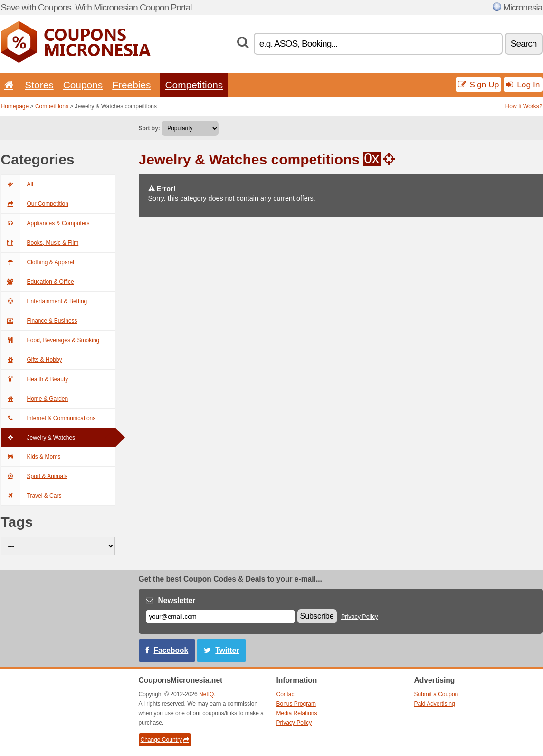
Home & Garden (35, 399)
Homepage (15, 106)
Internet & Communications (48, 418)
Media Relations (297, 713)
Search (524, 43)
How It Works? (524, 106)
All (17, 184)
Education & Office (38, 282)
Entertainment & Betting (44, 301)
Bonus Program (296, 704)
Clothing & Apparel (38, 262)
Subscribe (317, 616)
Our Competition (35, 204)
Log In (523, 85)
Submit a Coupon (436, 694)
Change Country (165, 740)
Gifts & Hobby (32, 360)
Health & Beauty (35, 379)
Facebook (171, 650)
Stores (39, 85)
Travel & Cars (31, 496)
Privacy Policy (360, 617)
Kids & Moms (31, 457)
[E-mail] (220, 617)
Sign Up (479, 85)
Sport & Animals (34, 476)
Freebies (131, 85)
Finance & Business (39, 321)
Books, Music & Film (40, 243)
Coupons (83, 85)
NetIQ (206, 694)
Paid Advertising (435, 704)
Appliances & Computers (45, 223)
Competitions (194, 85)
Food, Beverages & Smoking (50, 340)
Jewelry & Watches (38, 438)
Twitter (227, 650)
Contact (286, 694)
